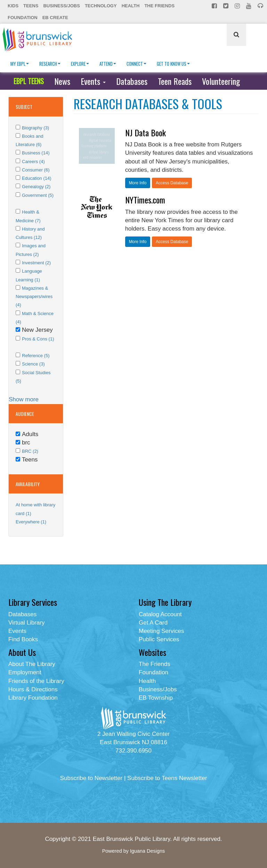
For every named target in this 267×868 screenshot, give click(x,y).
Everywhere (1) (31, 522)
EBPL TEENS (29, 81)
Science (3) (33, 364)
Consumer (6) (36, 170)
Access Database (172, 183)
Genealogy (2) (36, 187)
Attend (108, 64)
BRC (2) (30, 451)
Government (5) (38, 195)
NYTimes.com (145, 200)
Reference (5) (36, 356)
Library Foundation (33, 698)
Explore (80, 64)
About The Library (32, 664)
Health (131, 6)
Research (50, 64)
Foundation (23, 18)
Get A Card (153, 623)
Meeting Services (161, 631)
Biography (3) (35, 128)
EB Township (156, 698)
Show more (24, 399)
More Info (138, 183)
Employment (25, 672)
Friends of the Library (36, 681)
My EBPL (20, 64)
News (62, 81)
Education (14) (37, 178)
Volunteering (221, 81)
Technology (101, 6)
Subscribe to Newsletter (91, 778)
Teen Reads (175, 81)
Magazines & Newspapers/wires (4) (34, 297)
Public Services (159, 639)
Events (93, 81)
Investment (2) (36, 263)
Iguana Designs (147, 851)
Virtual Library (27, 623)
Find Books (23, 639)
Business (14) (36, 153)
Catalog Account (160, 614)
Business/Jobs (61, 6)
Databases (132, 81)
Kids (13, 6)
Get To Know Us (173, 64)
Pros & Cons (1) (38, 339)
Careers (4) (33, 162)
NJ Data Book (145, 132)
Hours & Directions (33, 689)
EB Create (55, 18)
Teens (31, 6)
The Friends (159, 6)
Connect (136, 64)
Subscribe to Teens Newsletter (167, 778)
